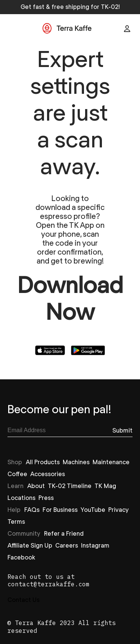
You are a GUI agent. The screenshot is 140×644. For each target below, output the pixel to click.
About (36, 486)
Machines (76, 462)
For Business (60, 509)
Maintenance (111, 462)
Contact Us (24, 600)
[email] (60, 430)
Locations (21, 498)
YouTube (93, 509)
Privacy (119, 509)
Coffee (17, 474)
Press (46, 498)
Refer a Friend (64, 533)
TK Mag (105, 486)
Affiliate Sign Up (30, 545)
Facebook (21, 557)
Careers (67, 545)
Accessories (48, 474)
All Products (43, 462)
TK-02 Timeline (70, 486)
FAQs (32, 509)
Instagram (95, 545)
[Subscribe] (122, 430)
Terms (16, 521)
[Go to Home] (67, 29)
